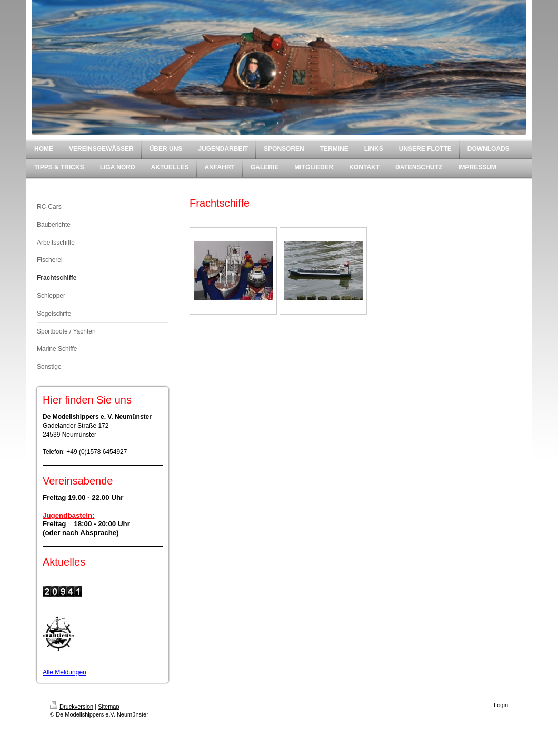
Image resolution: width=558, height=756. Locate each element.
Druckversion (72, 707)
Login (501, 705)
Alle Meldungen (64, 672)
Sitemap (108, 707)
